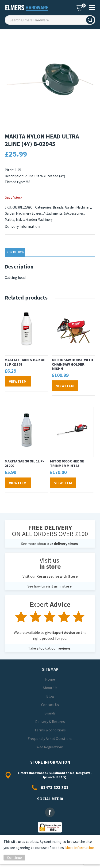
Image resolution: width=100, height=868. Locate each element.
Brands (58, 207)
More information (80, 848)
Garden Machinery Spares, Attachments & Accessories (44, 213)
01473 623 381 (55, 787)
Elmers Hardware (27, 8)
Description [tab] (15, 252)
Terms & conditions (50, 730)
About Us (50, 688)
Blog (50, 696)
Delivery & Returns (50, 722)
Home (50, 679)
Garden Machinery (78, 207)
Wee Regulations (50, 747)
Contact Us (50, 705)
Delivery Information (22, 226)
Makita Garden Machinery (34, 219)
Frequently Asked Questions (50, 738)
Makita (10, 219)
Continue (14, 857)
